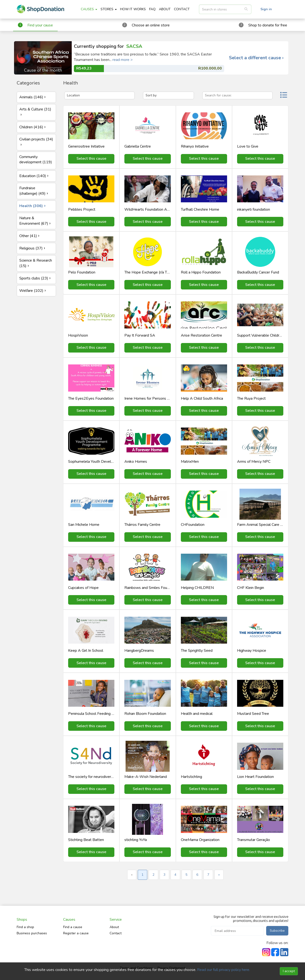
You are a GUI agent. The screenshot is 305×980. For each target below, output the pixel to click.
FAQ (152, 9)
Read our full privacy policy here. (224, 970)
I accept (289, 971)
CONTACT (182, 9)
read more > (123, 60)
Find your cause (40, 25)
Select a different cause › (256, 58)
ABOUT (165, 9)
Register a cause (76, 933)
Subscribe (277, 931)
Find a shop (25, 927)
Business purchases (32, 933)
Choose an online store (151, 25)
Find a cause (73, 927)
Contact (116, 933)
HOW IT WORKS (133, 9)
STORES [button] (109, 9)
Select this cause (91, 159)
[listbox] (225, 9)
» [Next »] (219, 875)
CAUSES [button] (89, 9)
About (114, 927)
